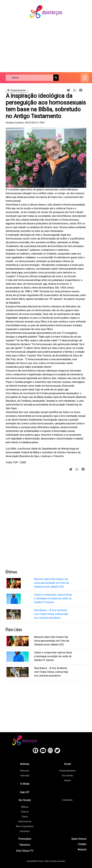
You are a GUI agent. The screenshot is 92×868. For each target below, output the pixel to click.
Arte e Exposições (25, 826)
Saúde (67, 780)
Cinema (25, 812)
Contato (82, 844)
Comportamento (67, 771)
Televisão (25, 776)
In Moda (25, 784)
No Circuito (25, 800)
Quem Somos (79, 839)
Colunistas (67, 800)
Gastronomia (25, 821)
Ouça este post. (17, 90)
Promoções (25, 839)
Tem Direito (67, 776)
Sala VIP (25, 792)
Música (25, 807)
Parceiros (25, 845)
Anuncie (82, 850)
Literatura (25, 831)
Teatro (25, 817)
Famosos (25, 771)
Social (67, 764)
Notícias (25, 764)
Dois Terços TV (25, 851)
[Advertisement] (49, 45)
